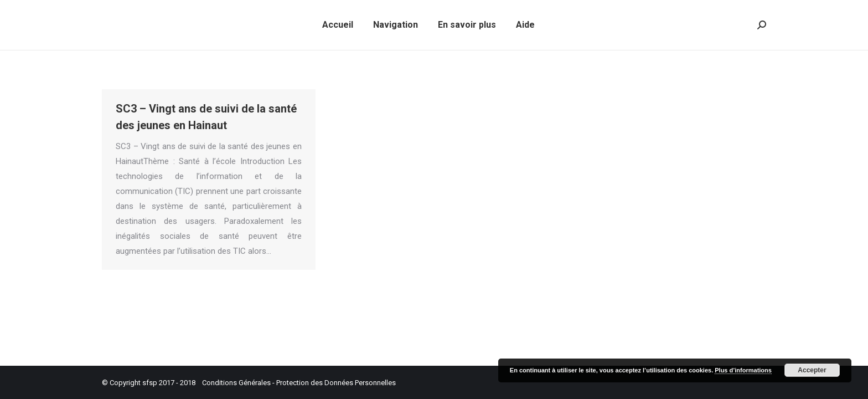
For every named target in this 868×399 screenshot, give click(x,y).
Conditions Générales (236, 383)
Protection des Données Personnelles (336, 383)
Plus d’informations (743, 370)
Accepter (812, 370)
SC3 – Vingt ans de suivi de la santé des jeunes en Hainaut (206, 117)
